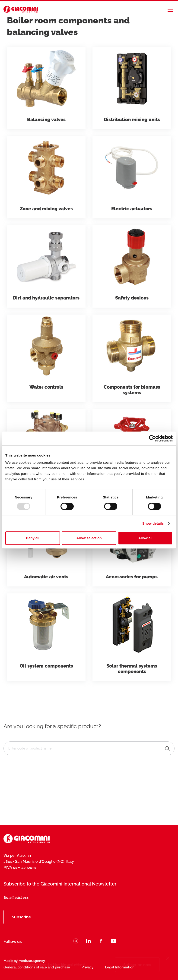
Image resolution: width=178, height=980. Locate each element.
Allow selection (89, 538)
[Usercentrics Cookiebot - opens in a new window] (152, 438)
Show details (153, 523)
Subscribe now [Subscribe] (137, 965)
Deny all (33, 538)
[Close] (168, 959)
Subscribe (21, 917)
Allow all (145, 538)
